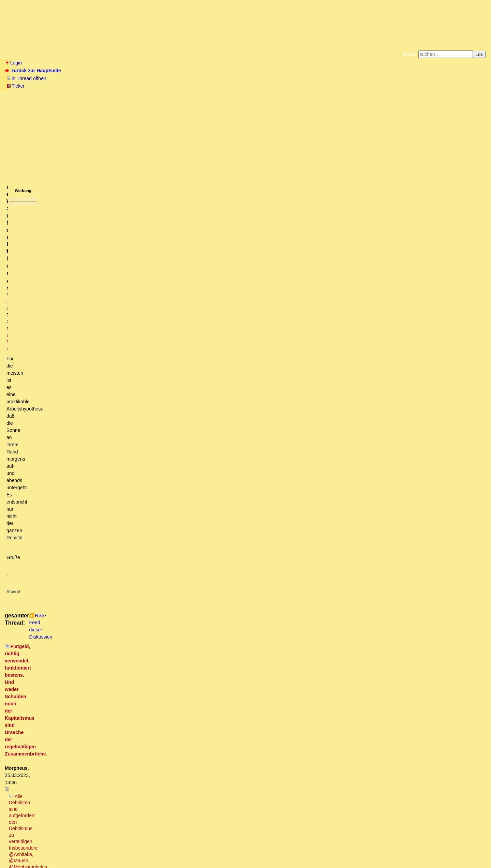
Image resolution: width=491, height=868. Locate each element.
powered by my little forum (246, 860)
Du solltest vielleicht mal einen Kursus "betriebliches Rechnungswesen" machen (124, 581)
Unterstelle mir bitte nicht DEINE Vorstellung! (81, 574)
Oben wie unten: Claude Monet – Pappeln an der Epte (106, 529)
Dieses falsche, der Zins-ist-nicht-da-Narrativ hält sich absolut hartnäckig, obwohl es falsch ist (123, 426)
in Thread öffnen (84, 71)
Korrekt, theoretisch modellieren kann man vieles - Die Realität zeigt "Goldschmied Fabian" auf (132, 355)
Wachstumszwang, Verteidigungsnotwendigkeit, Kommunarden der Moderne (105, 812)
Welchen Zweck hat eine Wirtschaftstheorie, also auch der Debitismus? (107, 278)
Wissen (57, 54)
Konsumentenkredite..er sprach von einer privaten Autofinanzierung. (116, 613)
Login (13, 63)
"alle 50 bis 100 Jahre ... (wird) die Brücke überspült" (85, 432)
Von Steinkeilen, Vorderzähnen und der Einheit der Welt (89, 497)
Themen (123, 54)
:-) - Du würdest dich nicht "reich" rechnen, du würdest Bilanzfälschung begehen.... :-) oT (138, 632)
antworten (24, 214)
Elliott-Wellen (89, 54)
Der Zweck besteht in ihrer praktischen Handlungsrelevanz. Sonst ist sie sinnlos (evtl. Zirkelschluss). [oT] (148, 291)
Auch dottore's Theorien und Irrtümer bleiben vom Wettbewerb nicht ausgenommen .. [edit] (153, 329)
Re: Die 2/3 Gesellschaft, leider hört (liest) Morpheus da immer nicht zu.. (115, 510)
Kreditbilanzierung (58, 606)
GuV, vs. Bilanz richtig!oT (71, 619)
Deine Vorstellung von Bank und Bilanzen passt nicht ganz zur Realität (103, 568)
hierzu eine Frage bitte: (72, 664)
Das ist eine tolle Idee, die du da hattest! (87, 587)
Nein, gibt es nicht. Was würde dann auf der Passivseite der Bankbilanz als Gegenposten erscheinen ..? (153, 658)
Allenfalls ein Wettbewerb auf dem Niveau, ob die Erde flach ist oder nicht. (154, 349)
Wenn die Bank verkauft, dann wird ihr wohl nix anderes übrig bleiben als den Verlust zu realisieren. (149, 626)
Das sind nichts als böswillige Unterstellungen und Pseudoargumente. (115, 303)
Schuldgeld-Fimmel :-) (66, 471)
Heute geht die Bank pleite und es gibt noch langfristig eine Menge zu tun (130, 671)
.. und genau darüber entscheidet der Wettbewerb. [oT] (124, 342)
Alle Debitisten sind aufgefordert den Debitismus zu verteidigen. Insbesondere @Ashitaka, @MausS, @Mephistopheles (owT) (148, 252)
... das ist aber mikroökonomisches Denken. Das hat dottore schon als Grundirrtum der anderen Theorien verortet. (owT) (181, 323)
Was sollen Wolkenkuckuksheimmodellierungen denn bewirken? (96, 271)
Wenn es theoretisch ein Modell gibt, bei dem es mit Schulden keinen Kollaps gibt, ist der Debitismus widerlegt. (141, 265)
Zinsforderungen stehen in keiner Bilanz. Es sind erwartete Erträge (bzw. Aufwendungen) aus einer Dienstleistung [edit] (165, 639)
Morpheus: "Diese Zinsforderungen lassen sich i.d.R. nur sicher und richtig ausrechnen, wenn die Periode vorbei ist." (153, 445)
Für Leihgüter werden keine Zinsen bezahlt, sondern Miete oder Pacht (106, 754)
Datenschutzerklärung (325, 80)
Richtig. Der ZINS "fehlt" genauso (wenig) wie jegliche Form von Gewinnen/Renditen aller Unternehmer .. (141, 452)
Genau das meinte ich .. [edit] (80, 316)
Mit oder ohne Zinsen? (43, 735)
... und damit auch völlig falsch (52, 407)
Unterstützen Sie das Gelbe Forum (150, 85)
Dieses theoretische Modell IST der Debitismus (64, 361)
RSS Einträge (18, 849)
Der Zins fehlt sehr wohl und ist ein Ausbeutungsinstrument (96, 458)
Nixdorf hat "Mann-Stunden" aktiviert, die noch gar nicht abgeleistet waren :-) (119, 722)
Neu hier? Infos (22, 54)
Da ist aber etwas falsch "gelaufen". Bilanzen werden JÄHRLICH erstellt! (106, 709)
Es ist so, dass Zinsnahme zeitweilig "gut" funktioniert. (87, 555)
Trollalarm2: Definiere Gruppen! (68, 387)
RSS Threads (42, 849)
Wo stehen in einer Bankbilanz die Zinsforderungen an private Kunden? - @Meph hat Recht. (132, 600)
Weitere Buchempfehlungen (259, 85)
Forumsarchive (212, 54)
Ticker (115, 71)
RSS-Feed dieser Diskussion (368, 228)
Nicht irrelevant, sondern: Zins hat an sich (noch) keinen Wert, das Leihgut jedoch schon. (122, 748)
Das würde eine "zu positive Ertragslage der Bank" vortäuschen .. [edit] (126, 690)
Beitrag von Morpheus (62, 703)
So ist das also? (42, 490)
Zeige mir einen (46, 793)
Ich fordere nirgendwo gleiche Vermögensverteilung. (75, 806)
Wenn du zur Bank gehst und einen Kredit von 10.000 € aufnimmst (95, 561)
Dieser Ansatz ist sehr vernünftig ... (80, 548)
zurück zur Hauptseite (34, 71)
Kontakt (63, 849)
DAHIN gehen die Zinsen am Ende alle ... (86, 484)
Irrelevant (34, 742)
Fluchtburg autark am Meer (171, 80)
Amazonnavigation (312, 85)
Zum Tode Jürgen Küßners (224, 80)
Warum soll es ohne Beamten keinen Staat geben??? (81, 787)
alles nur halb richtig (61, 645)
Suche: (410, 54)
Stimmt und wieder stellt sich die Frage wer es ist (90, 394)
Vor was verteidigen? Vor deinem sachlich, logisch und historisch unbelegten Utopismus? (114, 258)
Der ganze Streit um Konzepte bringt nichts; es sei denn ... (87, 400)
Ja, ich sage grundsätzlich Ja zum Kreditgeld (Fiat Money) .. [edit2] (118, 478)
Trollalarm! (36, 374)
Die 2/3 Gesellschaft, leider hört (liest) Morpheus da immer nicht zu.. (107, 503)
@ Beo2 (135, 115)
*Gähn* (22, 825)
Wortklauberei (51, 761)
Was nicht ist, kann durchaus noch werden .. (80, 799)
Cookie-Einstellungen (352, 85)
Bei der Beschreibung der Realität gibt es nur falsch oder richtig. (129, 336)
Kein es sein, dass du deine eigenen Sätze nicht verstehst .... (102, 284)
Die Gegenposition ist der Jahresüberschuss (94, 684)
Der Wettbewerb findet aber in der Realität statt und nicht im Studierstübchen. (127, 310)
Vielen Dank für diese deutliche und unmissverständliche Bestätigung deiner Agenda (126, 297)
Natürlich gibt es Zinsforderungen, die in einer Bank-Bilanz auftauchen (113, 652)
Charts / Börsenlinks (164, 54)
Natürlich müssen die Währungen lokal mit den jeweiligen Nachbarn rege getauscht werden (124, 819)
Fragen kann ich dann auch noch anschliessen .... (105, 677)
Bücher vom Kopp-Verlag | (278, 80)
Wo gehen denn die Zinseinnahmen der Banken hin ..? (96, 465)
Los (479, 54)
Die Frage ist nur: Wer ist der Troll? (67, 381)
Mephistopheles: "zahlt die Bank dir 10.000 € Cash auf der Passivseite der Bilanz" (125, 594)
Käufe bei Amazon (212, 85)
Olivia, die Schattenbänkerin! (64, 716)
